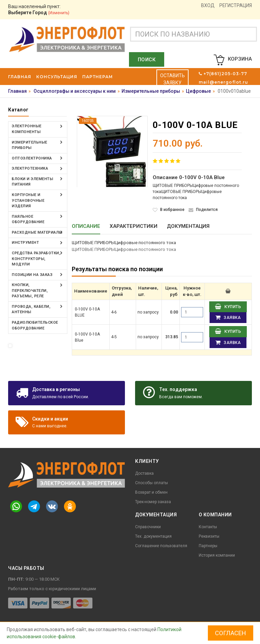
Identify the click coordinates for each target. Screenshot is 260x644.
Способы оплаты (151, 483)
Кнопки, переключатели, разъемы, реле (30, 290)
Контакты (208, 527)
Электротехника (30, 168)
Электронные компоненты (27, 129)
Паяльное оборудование (28, 219)
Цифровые (198, 91)
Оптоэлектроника (32, 158)
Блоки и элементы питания (32, 181)
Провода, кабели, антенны (31, 309)
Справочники (148, 527)
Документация (188, 226)
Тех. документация (153, 536)
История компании (217, 555)
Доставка (144, 473)
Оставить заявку (172, 79)
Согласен (231, 633)
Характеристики (134, 226)
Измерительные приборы (151, 91)
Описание (86, 226)
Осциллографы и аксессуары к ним (75, 91)
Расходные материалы (37, 232)
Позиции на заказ (32, 274)
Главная (17, 91)
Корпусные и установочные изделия (28, 200)
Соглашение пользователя (161, 546)
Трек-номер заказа (153, 502)
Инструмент (25, 242)
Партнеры (208, 546)
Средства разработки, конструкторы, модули (36, 258)
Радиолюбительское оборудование (35, 325)
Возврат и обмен (151, 492)
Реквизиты (209, 536)
